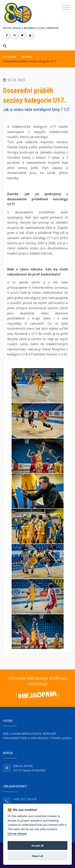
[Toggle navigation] (66, 7)
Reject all (37, 856)
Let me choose (17, 834)
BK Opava (9, 57)
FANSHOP (53, 28)
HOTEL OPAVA (12, 28)
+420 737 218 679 (25, 799)
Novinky (27, 57)
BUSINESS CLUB (34, 28)
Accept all (37, 845)
